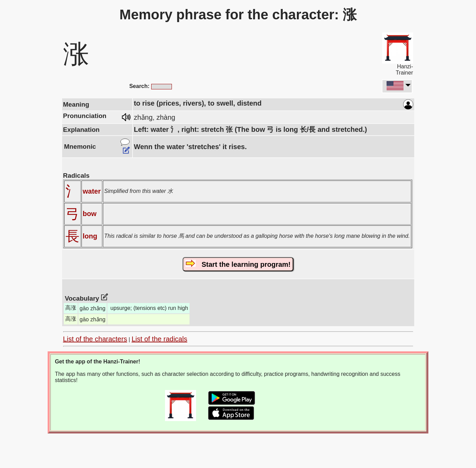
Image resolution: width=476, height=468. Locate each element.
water (92, 191)
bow (90, 214)
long (90, 236)
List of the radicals (159, 339)
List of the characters (95, 339)
